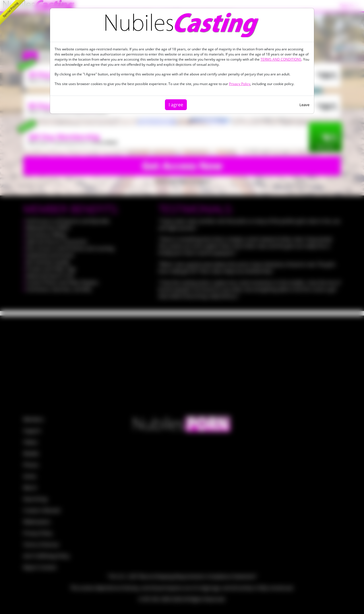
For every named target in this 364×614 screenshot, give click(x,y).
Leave (304, 105)
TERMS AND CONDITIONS (281, 59)
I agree (176, 105)
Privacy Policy (240, 84)
